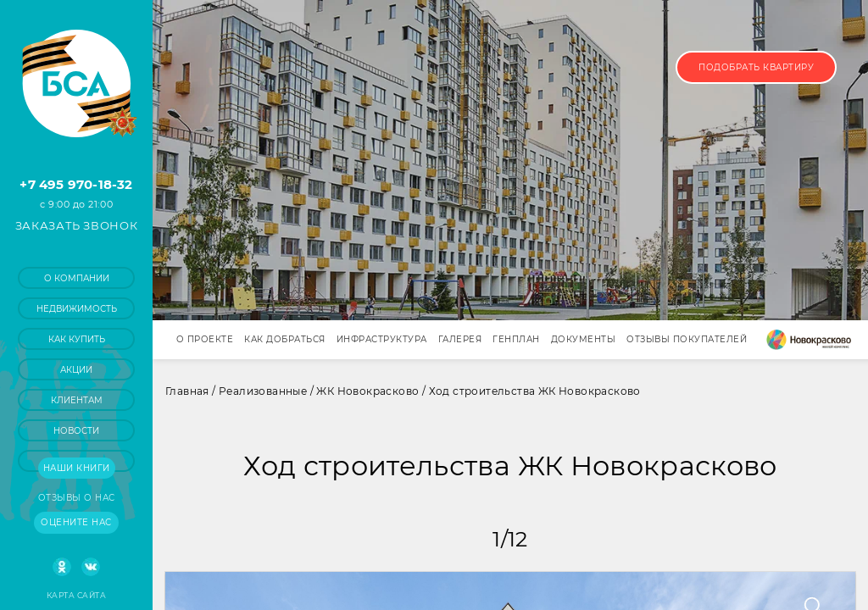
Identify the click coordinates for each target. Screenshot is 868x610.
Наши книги (77, 468)
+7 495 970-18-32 (76, 184)
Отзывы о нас (77, 498)
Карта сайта (76, 595)
